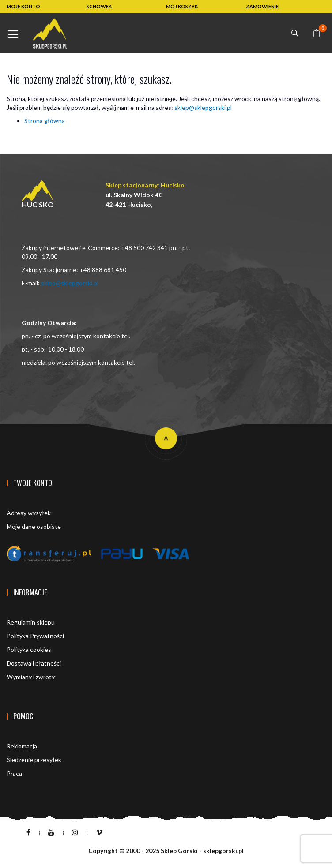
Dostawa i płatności (34, 663)
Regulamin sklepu (31, 622)
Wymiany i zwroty (31, 677)
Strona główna (45, 121)
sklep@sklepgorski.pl (203, 107)
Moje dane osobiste (34, 526)
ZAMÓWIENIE (262, 6)
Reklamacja (22, 746)
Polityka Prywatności (35, 636)
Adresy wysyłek (29, 513)
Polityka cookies (29, 649)
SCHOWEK (99, 6)
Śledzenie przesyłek (34, 760)
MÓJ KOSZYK (182, 6)
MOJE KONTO (23, 6)
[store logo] (50, 33)
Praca (14, 773)
